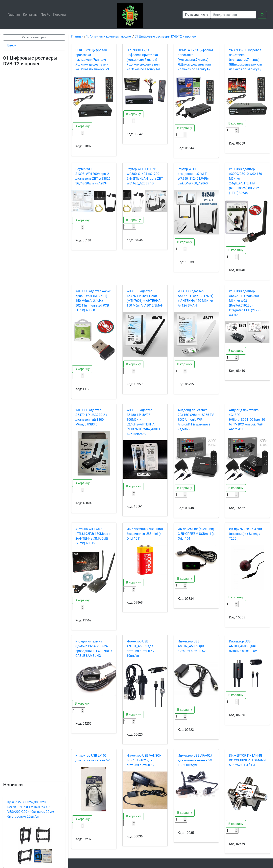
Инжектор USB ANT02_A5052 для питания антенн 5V (192, 646)
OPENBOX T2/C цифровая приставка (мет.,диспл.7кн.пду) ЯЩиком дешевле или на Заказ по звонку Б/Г (144, 60)
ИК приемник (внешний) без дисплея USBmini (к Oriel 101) (145, 534)
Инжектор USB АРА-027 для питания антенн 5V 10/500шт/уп (195, 760)
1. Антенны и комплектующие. (109, 36)
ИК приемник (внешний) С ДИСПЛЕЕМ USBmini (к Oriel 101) (196, 534)
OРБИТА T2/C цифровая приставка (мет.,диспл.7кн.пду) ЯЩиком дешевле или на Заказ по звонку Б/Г (196, 60)
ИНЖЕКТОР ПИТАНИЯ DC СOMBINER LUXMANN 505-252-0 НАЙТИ (247, 760)
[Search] (233, 15)
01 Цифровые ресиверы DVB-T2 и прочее (165, 36)
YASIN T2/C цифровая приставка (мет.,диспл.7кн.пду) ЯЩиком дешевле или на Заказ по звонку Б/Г (246, 60)
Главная (15, 14)
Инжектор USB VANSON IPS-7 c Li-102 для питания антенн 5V (144, 760)
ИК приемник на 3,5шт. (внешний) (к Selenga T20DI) (246, 534)
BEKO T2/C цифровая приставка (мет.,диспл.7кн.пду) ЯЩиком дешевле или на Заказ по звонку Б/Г (93, 60)
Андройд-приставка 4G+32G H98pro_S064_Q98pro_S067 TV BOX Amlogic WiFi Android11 (247, 420)
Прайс (46, 14)
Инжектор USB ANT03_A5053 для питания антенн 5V (243, 646)
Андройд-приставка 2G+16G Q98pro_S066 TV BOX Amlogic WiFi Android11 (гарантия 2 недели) (196, 420)
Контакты (31, 14)
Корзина (60, 14)
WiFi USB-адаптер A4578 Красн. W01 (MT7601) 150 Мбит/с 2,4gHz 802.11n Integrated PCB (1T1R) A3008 (93, 301)
